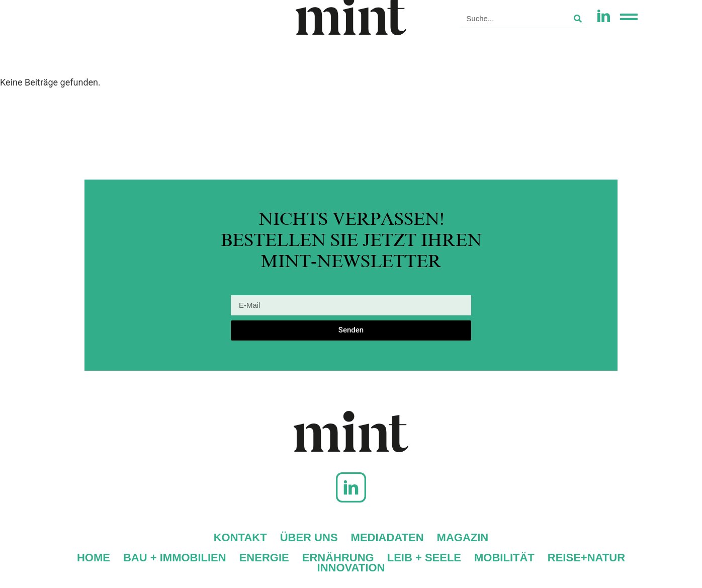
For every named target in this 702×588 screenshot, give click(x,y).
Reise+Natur (586, 558)
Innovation (351, 568)
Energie (264, 558)
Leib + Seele (424, 558)
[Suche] (578, 18)
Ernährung (338, 558)
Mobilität (504, 558)
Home (94, 558)
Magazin (463, 538)
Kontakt (240, 538)
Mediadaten (387, 538)
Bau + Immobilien (175, 558)
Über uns (309, 538)
